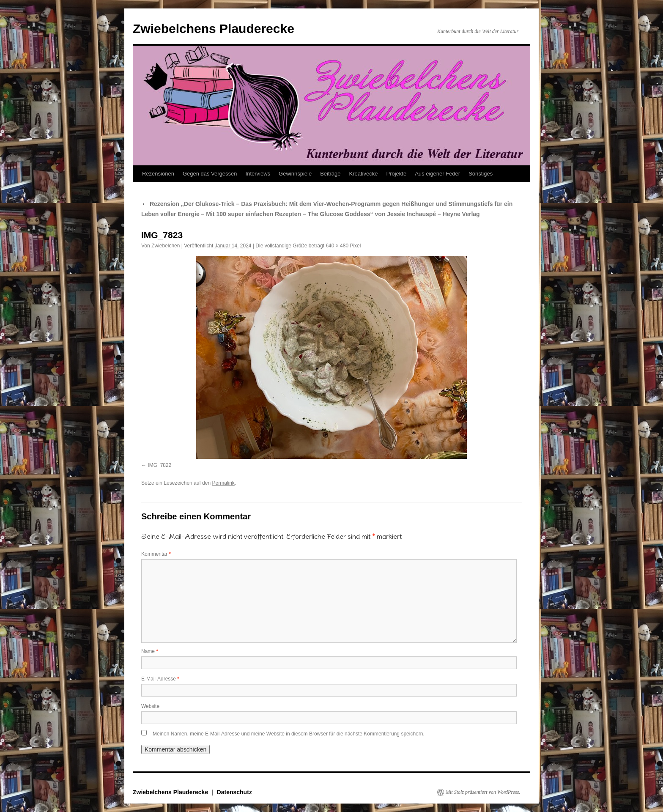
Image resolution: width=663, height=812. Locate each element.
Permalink (223, 483)
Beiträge (330, 174)
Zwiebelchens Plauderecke (214, 29)
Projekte (396, 174)
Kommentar (156, 554)
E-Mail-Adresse (160, 679)
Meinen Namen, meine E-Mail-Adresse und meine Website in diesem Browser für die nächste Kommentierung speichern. (289, 734)
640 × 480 (337, 246)
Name (150, 651)
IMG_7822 (159, 465)
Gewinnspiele (295, 174)
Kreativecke (364, 174)
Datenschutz (234, 792)
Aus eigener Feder (437, 174)
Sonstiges (481, 174)
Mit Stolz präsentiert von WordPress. (483, 792)
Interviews (258, 174)
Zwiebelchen (166, 246)
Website (150, 706)
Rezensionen (158, 174)
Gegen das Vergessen (210, 174)
